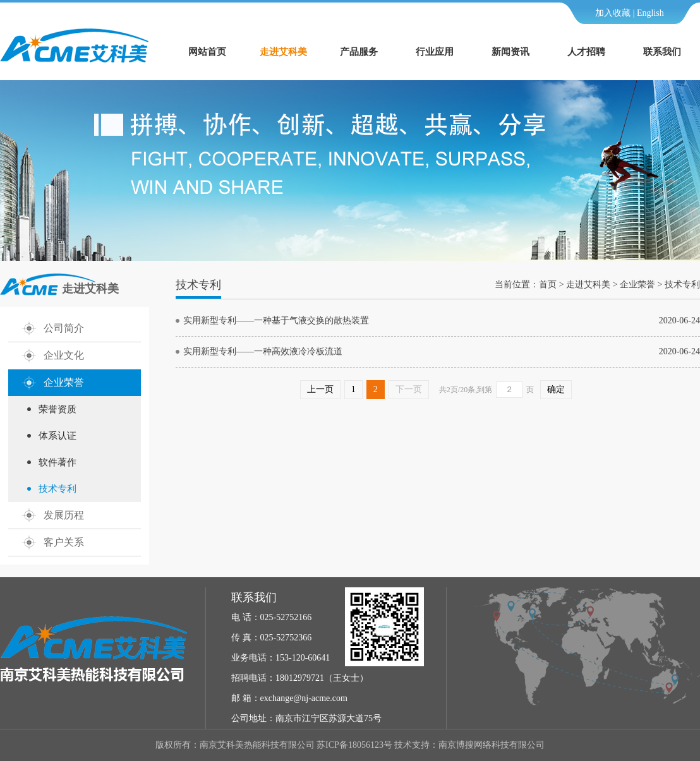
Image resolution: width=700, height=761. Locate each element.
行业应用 (435, 52)
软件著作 (57, 462)
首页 (548, 285)
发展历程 (64, 515)
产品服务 (359, 52)
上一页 (320, 389)
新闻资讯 (510, 52)
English (650, 13)
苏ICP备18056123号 (354, 745)
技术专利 (57, 489)
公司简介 (64, 328)
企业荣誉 (64, 382)
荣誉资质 (57, 409)
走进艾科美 (283, 52)
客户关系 (64, 542)
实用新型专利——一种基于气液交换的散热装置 (276, 321)
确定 (556, 389)
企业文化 (64, 355)
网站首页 (207, 52)
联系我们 (662, 52)
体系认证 (57, 436)
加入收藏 (613, 13)
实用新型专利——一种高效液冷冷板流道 (263, 351)
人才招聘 (586, 52)
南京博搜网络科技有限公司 (492, 745)
